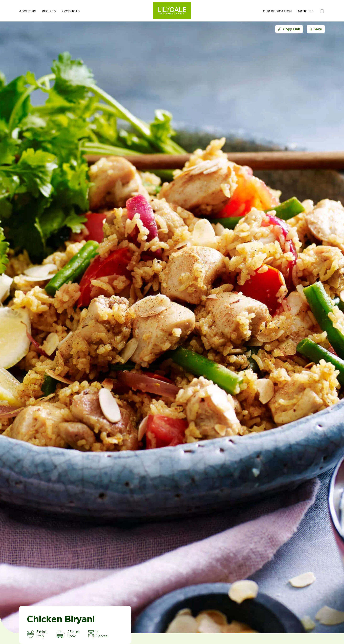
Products (70, 11)
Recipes (49, 11)
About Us (28, 11)
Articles (305, 11)
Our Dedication (277, 11)
